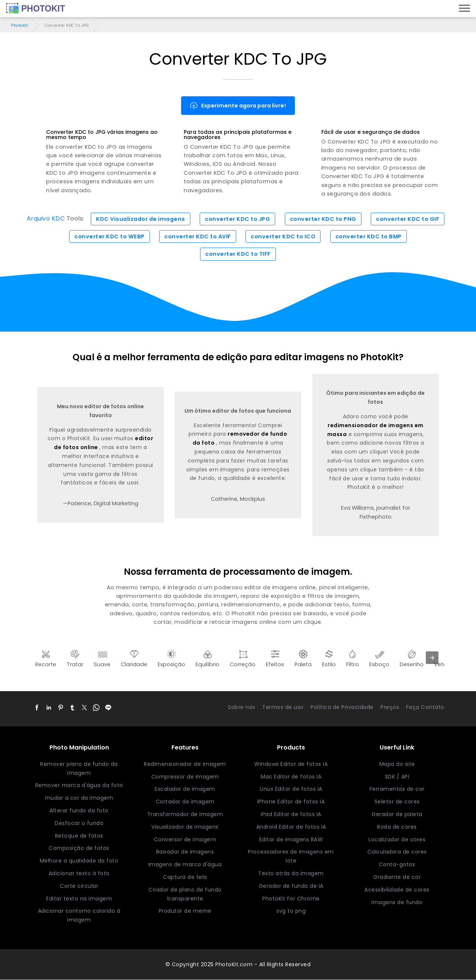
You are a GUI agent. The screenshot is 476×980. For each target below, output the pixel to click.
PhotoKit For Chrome (291, 899)
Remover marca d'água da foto (79, 786)
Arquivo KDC (46, 219)
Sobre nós (242, 707)
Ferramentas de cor (397, 789)
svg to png (291, 911)
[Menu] (464, 9)
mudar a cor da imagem (79, 798)
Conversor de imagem (185, 839)
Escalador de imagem (185, 789)
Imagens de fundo (397, 902)
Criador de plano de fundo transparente (185, 894)
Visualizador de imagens (185, 827)
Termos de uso (283, 707)
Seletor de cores (397, 802)
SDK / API (397, 777)
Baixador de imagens (185, 852)
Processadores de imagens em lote (291, 857)
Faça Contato (425, 707)
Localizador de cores (397, 839)
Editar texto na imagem (79, 899)
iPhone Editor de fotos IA (291, 802)
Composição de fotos (79, 848)
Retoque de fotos (79, 836)
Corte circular (79, 886)
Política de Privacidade (342, 707)
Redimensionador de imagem (185, 764)
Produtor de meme (185, 911)
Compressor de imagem (185, 777)
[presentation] (432, 658)
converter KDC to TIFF (238, 254)
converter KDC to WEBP (110, 236)
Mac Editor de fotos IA (291, 777)
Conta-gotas (397, 864)
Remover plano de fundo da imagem (79, 768)
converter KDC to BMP (369, 236)
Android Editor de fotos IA (291, 827)
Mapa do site (397, 764)
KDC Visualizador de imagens (141, 219)
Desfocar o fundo (79, 823)
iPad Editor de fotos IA (291, 814)
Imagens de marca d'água (185, 864)
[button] (37, 707)
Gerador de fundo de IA (291, 886)
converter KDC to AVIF (198, 236)
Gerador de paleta (397, 814)
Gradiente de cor (397, 877)
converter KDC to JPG (237, 219)
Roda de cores (397, 827)
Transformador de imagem (185, 814)
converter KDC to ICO (283, 236)
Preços (390, 707)
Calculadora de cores (397, 852)
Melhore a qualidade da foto (79, 861)
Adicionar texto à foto (79, 873)
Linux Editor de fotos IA (291, 789)
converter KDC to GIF (408, 219)
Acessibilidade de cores (397, 890)
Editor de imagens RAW (291, 839)
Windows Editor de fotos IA (291, 764)
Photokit (20, 25)
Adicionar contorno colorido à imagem (79, 916)
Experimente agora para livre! (238, 106)
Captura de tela (185, 877)
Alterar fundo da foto (79, 810)
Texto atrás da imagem (291, 873)
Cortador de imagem (185, 802)
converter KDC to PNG (323, 219)
